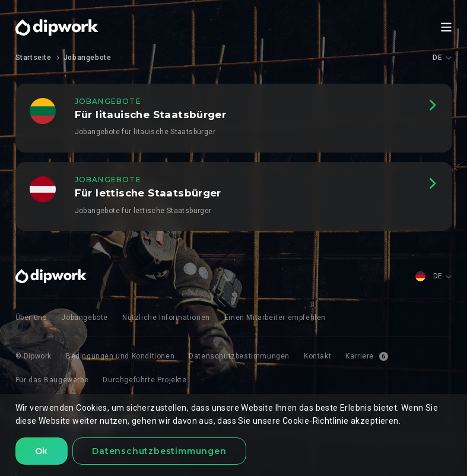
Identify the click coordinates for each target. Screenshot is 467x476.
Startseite (34, 58)
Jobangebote (88, 58)
